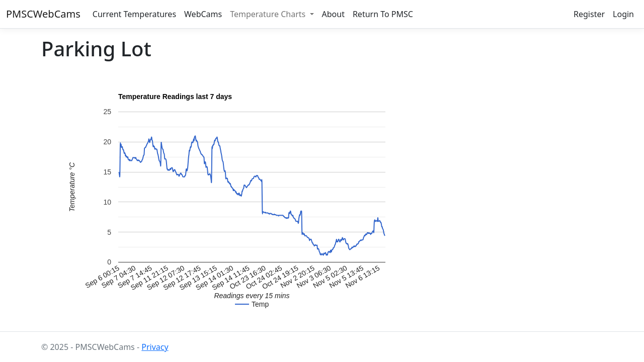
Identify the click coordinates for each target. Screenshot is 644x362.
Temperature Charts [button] (269, 14)
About (333, 14)
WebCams (203, 14)
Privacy (155, 347)
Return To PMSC (383, 14)
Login (623, 14)
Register (589, 14)
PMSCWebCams (43, 14)
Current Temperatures (134, 14)
